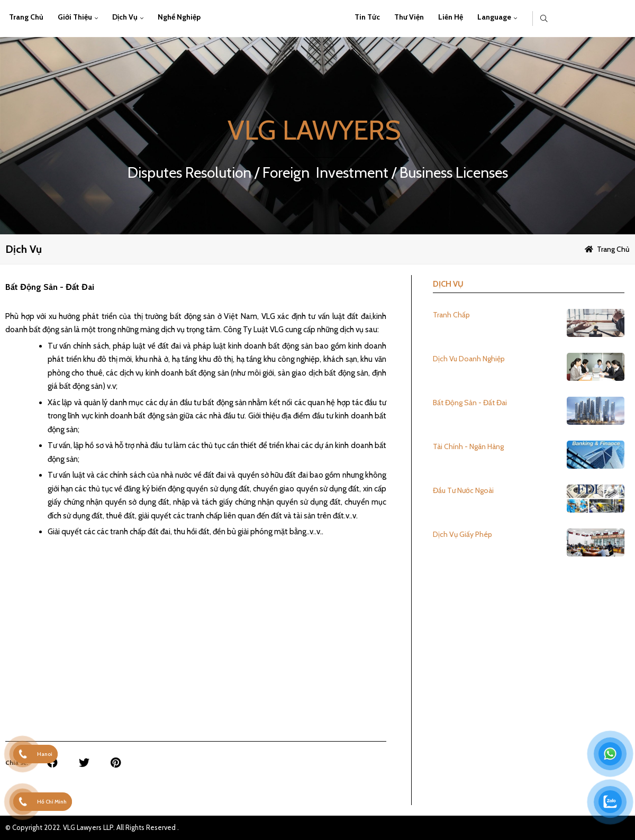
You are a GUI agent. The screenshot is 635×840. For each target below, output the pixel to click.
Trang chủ (26, 17)
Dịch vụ (125, 17)
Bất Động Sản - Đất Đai (470, 403)
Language (494, 17)
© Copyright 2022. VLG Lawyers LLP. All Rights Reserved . (92, 827)
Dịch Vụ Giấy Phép (462, 534)
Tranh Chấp (451, 315)
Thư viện (409, 17)
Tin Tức (367, 17)
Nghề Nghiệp (179, 17)
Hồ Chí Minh (52, 802)
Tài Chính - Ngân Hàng (468, 446)
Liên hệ (451, 17)
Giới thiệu (75, 17)
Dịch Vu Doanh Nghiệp (469, 359)
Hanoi (45, 754)
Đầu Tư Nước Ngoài (463, 490)
